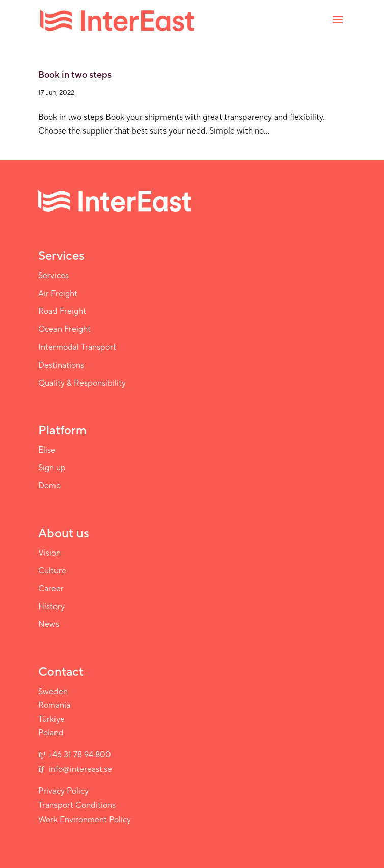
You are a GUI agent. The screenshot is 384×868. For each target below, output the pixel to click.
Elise (47, 450)
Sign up (52, 468)
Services (53, 276)
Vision (49, 553)
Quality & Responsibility (82, 383)
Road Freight (62, 311)
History (51, 607)
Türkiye (51, 719)
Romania (54, 705)
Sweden (53, 692)
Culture (52, 571)
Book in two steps (75, 75)
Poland (51, 733)
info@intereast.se (79, 769)
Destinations (61, 365)
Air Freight (58, 294)
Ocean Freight (64, 329)
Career (51, 589)
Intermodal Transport (77, 347)
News (49, 624)
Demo (49, 486)
